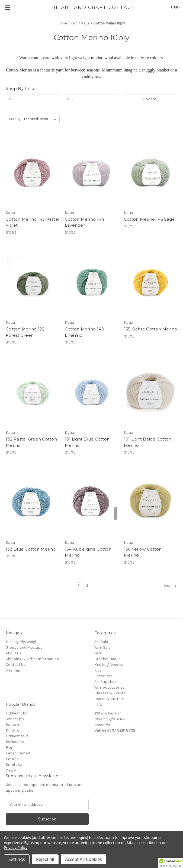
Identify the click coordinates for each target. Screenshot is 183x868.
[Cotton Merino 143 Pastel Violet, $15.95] (32, 172)
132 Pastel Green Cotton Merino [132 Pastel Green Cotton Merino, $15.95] (31, 442)
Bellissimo (15, 742)
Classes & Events (110, 693)
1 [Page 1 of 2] (79, 586)
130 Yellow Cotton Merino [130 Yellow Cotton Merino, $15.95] (143, 552)
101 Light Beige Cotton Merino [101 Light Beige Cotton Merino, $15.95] (148, 442)
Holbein (12, 725)
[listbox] (41, 119)
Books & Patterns (110, 699)
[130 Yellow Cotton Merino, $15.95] (151, 502)
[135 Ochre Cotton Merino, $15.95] (151, 282)
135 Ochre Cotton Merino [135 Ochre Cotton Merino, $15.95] (151, 329)
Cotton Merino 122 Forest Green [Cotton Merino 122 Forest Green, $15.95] (25, 332)
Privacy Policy (16, 847)
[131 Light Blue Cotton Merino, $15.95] (92, 392)
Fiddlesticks (16, 713)
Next (171, 586)
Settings (17, 859)
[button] (171, 863)
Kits (98, 670)
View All (12, 770)
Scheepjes (15, 719)
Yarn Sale (102, 647)
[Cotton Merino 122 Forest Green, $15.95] (32, 282)
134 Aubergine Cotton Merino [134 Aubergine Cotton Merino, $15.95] (88, 552)
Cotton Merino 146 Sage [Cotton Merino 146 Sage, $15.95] (149, 219)
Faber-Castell (18, 753)
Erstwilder (103, 676)
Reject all (45, 859)
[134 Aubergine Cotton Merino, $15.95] (92, 502)
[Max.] (91, 99)
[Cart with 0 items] (176, 7)
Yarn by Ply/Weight (22, 642)
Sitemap (13, 670)
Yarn (98, 653)
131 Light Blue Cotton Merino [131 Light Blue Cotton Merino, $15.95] (87, 442)
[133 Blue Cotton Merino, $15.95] (32, 502)
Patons (12, 759)
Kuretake (14, 765)
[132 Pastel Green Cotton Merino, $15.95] (32, 392)
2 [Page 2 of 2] (87, 586)
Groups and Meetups (24, 647)
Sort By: (15, 119)
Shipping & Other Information (32, 659)
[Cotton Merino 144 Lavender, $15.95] (92, 172)
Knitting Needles (109, 665)
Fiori (9, 747)
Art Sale (101, 642)
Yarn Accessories (109, 687)
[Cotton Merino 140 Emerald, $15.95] (92, 282)
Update (150, 99)
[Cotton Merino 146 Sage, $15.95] (151, 172)
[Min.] (33, 99)
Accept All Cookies (84, 859)
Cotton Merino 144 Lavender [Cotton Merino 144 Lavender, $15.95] (84, 222)
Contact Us (16, 665)
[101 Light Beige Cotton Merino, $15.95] (151, 392)
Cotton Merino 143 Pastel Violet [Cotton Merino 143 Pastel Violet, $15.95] (32, 222)
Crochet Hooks (107, 659)
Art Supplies (105, 682)
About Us (14, 653)
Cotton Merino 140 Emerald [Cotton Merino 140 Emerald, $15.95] (84, 332)
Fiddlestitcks (17, 736)
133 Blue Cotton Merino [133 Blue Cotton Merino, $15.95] (31, 549)
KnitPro (12, 730)
